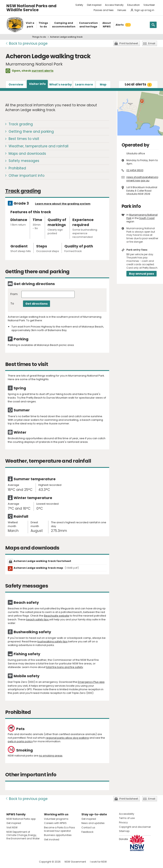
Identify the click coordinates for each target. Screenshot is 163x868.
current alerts (42, 71)
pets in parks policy (20, 741)
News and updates (93, 823)
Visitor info (37, 84)
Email (152, 43)
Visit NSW (12, 827)
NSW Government (75, 862)
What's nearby (60, 84)
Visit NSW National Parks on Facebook (10, 862)
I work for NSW (98, 862)
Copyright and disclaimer (135, 827)
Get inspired (94, 5)
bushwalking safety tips (52, 641)
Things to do (39, 37)
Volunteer (149, 5)
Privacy (123, 822)
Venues (122, 10)
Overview (16, 84)
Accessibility (127, 814)
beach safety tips (38, 619)
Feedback (87, 832)
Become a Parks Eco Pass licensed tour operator (59, 829)
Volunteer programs (56, 819)
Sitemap (124, 831)
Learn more (84, 84)
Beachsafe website (57, 616)
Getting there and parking (31, 132)
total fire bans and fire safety (64, 667)
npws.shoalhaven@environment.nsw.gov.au (142, 179)
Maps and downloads (27, 154)
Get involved (52, 839)
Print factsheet (129, 43)
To (12, 304)
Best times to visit (24, 139)
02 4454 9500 (135, 170)
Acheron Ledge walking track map (46, 568)
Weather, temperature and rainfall (38, 146)
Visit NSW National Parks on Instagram (19, 862)
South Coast (147, 218)
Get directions (36, 304)
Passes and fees (104, 10)
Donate (123, 839)
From (14, 294)
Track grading (21, 124)
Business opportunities (58, 835)
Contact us (88, 827)
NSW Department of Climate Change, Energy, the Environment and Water (23, 835)
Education (133, 5)
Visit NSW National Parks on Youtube (27, 862)
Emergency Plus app (91, 682)
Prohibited (17, 168)
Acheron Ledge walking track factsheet (42, 561)
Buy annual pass (141, 274)
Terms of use (127, 818)
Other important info (26, 176)
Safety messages (24, 161)
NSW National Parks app (21, 819)
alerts (138, 84)
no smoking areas (51, 756)
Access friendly (114, 5)
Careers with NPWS (55, 823)
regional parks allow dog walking (67, 738)
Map (103, 84)
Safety (79, 5)
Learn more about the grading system (63, 204)
